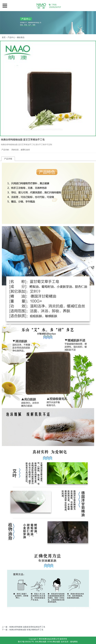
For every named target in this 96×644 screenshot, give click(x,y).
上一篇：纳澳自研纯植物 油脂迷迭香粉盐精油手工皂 (24, 627)
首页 (4, 37)
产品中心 (11, 37)
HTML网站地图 (54, 642)
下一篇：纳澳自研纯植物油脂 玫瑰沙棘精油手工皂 (23, 630)
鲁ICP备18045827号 (26, 642)
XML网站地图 (41, 642)
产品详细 (8, 159)
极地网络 (74, 642)
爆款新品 (21, 37)
